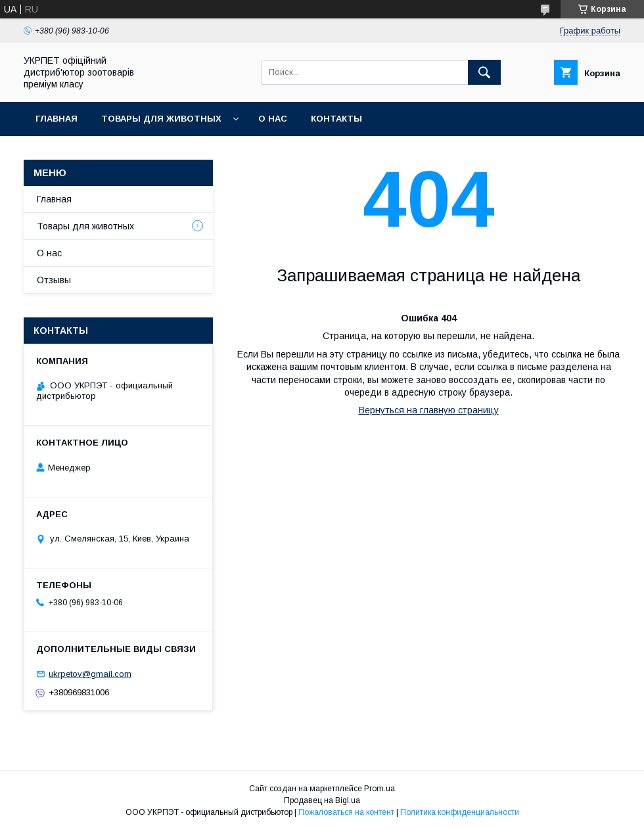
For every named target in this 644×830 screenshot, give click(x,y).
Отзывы (54, 280)
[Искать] (484, 72)
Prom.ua (379, 789)
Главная (57, 119)
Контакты (336, 119)
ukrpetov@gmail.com (90, 674)
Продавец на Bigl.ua (322, 800)
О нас (273, 119)
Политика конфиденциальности (460, 812)
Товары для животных (161, 119)
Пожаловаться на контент (346, 812)
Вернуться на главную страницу (429, 410)
